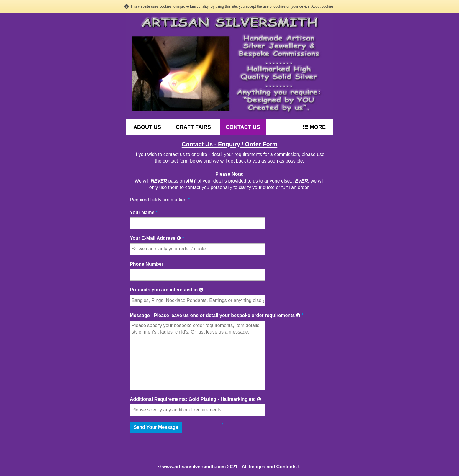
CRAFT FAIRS (193, 127)
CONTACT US (243, 127)
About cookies (322, 6)
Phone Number (147, 264)
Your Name (144, 212)
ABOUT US (147, 127)
